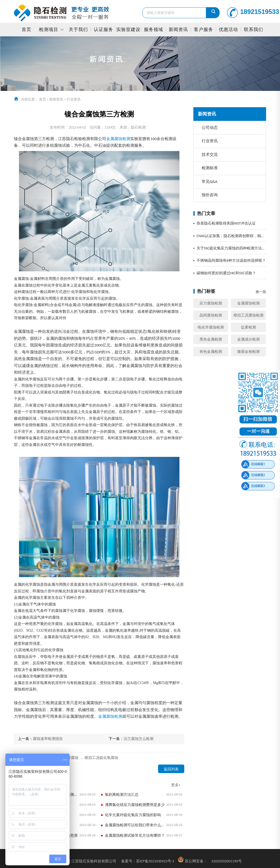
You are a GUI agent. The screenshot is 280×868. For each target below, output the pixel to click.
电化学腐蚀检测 (211, 327)
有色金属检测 (211, 352)
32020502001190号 (226, 861)
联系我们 (254, 30)
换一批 (261, 292)
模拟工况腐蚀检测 (248, 315)
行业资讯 (74, 99)
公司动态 (210, 128)
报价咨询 (210, 195)
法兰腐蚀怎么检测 (139, 739)
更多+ (176, 785)
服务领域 (154, 30)
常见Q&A (210, 182)
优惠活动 (228, 30)
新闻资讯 (178, 30)
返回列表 (171, 769)
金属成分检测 (248, 339)
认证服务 (103, 30)
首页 (26, 30)
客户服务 (204, 30)
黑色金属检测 (211, 339)
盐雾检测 (248, 327)
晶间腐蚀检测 (211, 315)
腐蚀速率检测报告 (48, 739)
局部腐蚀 (71, 758)
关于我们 (78, 30)
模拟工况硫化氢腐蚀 (101, 758)
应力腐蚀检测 (211, 303)
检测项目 (49, 30)
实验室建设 (128, 30)
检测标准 (210, 168)
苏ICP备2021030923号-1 (148, 861)
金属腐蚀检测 (248, 303)
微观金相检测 (248, 352)
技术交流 (210, 155)
